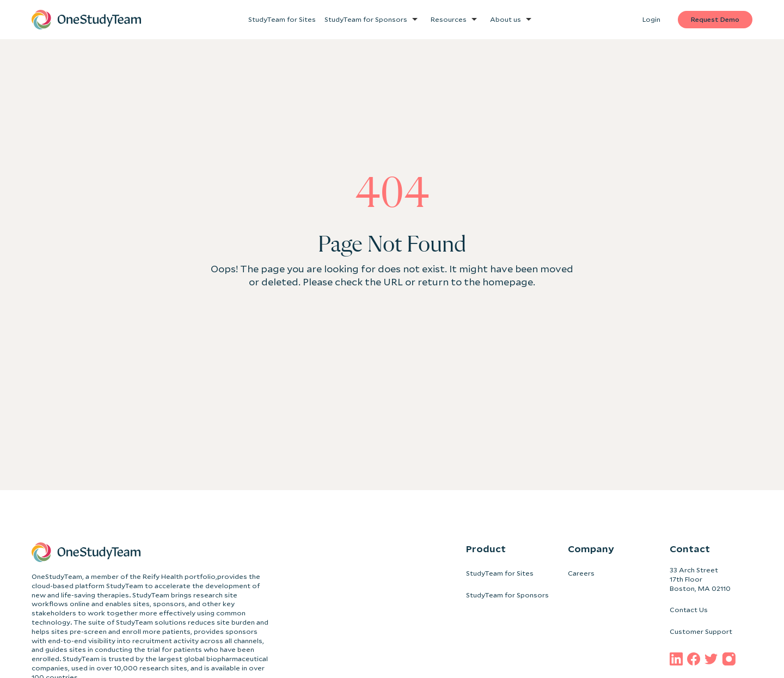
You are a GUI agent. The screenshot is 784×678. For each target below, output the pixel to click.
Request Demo (715, 19)
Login (651, 19)
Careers (581, 573)
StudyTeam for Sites (500, 573)
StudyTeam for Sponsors (507, 595)
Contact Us (689, 610)
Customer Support (701, 631)
